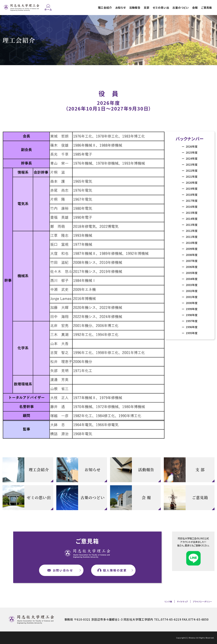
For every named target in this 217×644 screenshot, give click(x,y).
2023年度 (191, 164)
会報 (195, 8)
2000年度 (191, 303)
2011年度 (191, 237)
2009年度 (191, 249)
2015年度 (191, 213)
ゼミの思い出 (161, 8)
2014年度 (191, 219)
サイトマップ (182, 601)
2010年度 (191, 243)
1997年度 (191, 321)
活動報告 (135, 8)
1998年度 (191, 315)
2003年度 (191, 285)
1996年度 (191, 327)
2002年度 (191, 291)
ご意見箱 (207, 8)
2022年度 (191, 170)
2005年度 (191, 273)
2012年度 (191, 231)
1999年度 (191, 309)
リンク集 (168, 601)
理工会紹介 (105, 8)
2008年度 (191, 255)
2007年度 (191, 261)
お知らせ (121, 8)
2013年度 (191, 225)
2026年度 (191, 146)
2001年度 (191, 297)
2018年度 (191, 195)
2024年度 (191, 158)
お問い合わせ (63, 570)
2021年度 (191, 177)
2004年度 (191, 279)
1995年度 (191, 333)
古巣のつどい (181, 8)
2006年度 (191, 267)
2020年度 (191, 183)
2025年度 (191, 152)
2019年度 (191, 189)
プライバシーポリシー (202, 601)
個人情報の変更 (115, 570)
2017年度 (191, 201)
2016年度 (191, 207)
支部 (147, 8)
